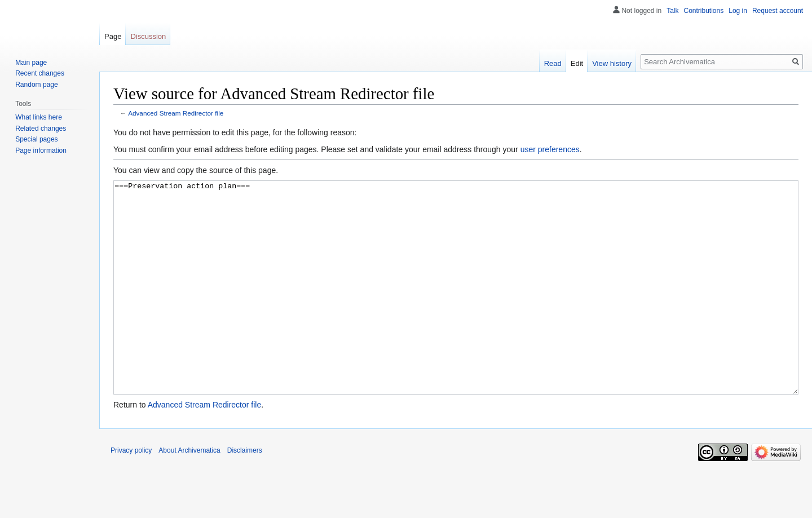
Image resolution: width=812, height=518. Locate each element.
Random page (36, 85)
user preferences (550, 149)
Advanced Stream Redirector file (176, 113)
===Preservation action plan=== (456, 309)
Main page (31, 63)
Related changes (41, 129)
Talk (672, 11)
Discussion (148, 36)
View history (612, 63)
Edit (577, 63)
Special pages (36, 139)
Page (113, 36)
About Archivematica (189, 493)
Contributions (704, 11)
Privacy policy (131, 493)
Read (553, 63)
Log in (738, 11)
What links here (39, 117)
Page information (41, 150)
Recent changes (40, 73)
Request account (778, 11)
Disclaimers (245, 493)
